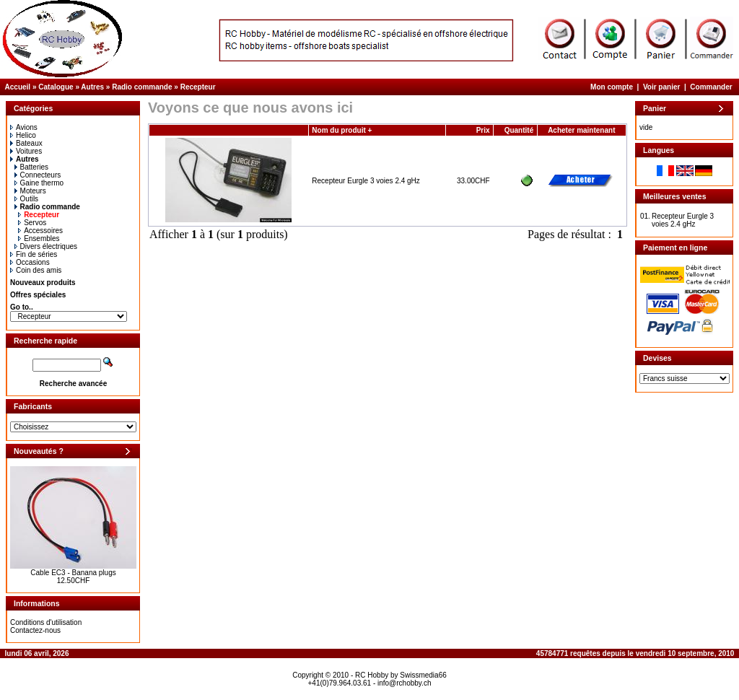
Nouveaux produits (43, 283)
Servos (32, 223)
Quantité (519, 130)
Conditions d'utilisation (46, 622)
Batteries (31, 167)
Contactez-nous (35, 630)
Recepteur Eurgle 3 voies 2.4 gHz (366, 181)
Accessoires (40, 231)
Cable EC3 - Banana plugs (73, 573)
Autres (92, 87)
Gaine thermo (39, 183)
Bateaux (26, 143)
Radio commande (142, 87)
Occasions (30, 262)
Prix (483, 130)
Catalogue (56, 87)
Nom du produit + (342, 130)
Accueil (18, 87)
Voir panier (662, 87)
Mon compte (612, 87)
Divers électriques (46, 246)
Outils (27, 199)
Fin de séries (34, 254)
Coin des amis (36, 270)
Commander (711, 87)
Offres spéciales (38, 295)
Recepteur (198, 87)
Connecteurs (38, 175)
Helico (23, 135)
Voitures (26, 151)
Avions (24, 127)
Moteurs (30, 191)
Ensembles (39, 239)
